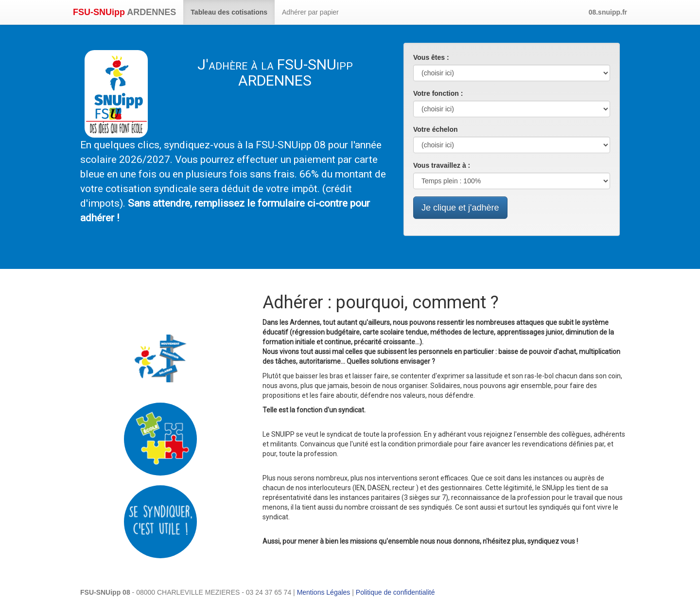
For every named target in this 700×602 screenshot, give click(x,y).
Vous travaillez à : (442, 165)
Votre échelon (436, 129)
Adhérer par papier (310, 12)
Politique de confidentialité (395, 592)
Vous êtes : (431, 57)
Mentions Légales (324, 592)
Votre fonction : (438, 93)
